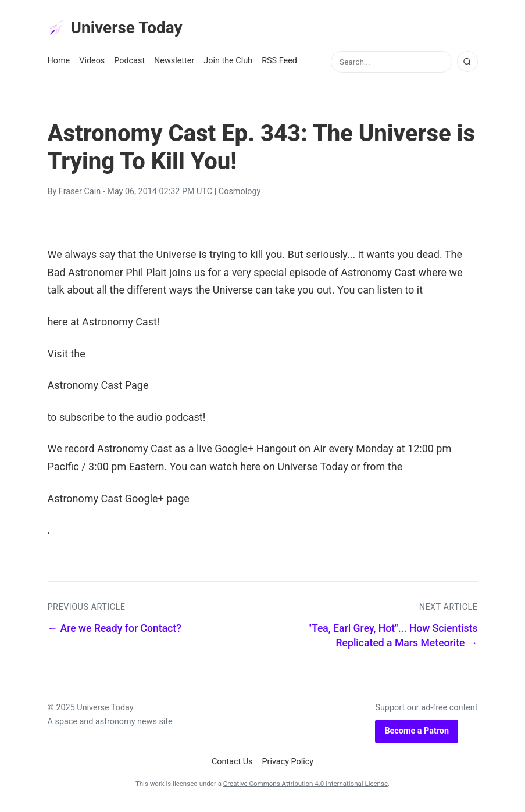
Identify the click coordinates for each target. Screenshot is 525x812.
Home (59, 65)
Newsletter (174, 65)
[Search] (467, 66)
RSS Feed (279, 65)
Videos (92, 65)
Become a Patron (417, 735)
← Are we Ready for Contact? (115, 632)
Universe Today (123, 30)
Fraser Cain (80, 196)
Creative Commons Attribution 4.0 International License (306, 788)
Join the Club (228, 65)
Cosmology (240, 196)
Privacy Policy (288, 765)
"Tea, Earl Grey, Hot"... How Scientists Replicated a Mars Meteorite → (393, 640)
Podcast (129, 65)
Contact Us (232, 765)
